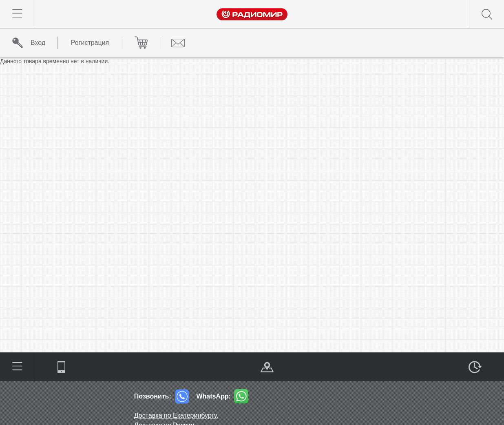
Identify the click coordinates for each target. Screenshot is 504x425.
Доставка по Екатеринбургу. (176, 415)
